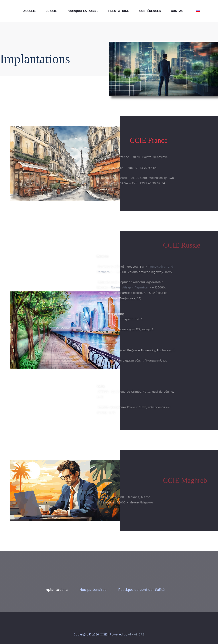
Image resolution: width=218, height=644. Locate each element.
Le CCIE (51, 11)
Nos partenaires (93, 590)
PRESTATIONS (119, 11)
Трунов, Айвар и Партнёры (101, 287)
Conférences (150, 11)
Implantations (56, 590)
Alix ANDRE (136, 634)
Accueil (29, 11)
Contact (178, 11)
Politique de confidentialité (141, 590)
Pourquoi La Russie (83, 11)
